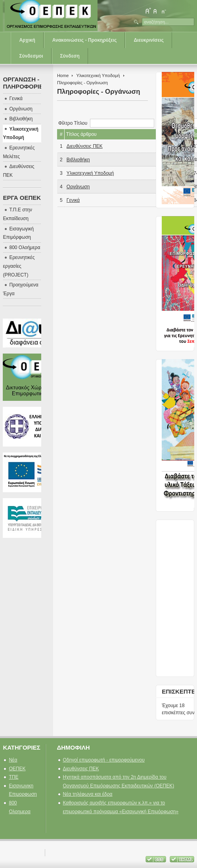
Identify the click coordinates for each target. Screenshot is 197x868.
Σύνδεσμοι (31, 56)
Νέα (13, 760)
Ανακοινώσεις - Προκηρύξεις (85, 40)
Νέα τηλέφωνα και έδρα (88, 794)
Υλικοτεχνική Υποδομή (98, 75)
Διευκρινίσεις (149, 40)
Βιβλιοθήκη (78, 160)
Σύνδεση (70, 56)
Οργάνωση (78, 187)
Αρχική (27, 40)
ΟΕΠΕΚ (17, 769)
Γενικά (73, 200)
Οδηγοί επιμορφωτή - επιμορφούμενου (104, 760)
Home (63, 75)
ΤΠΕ (13, 777)
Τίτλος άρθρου (81, 134)
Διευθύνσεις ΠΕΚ (85, 146)
